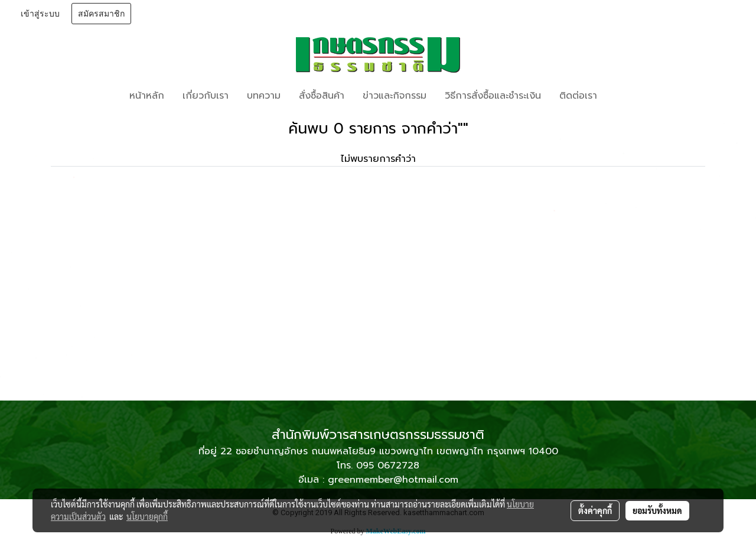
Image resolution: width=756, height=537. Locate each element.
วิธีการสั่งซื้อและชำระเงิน (493, 96)
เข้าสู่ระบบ (40, 14)
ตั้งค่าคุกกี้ (595, 510)
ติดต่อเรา (578, 96)
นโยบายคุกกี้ (147, 516)
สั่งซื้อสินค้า (322, 96)
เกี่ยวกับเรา (206, 96)
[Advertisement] (378, 312)
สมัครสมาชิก (101, 14)
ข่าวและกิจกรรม (395, 96)
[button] (624, 96)
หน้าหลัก (147, 96)
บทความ (264, 96)
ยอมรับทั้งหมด (657, 510)
